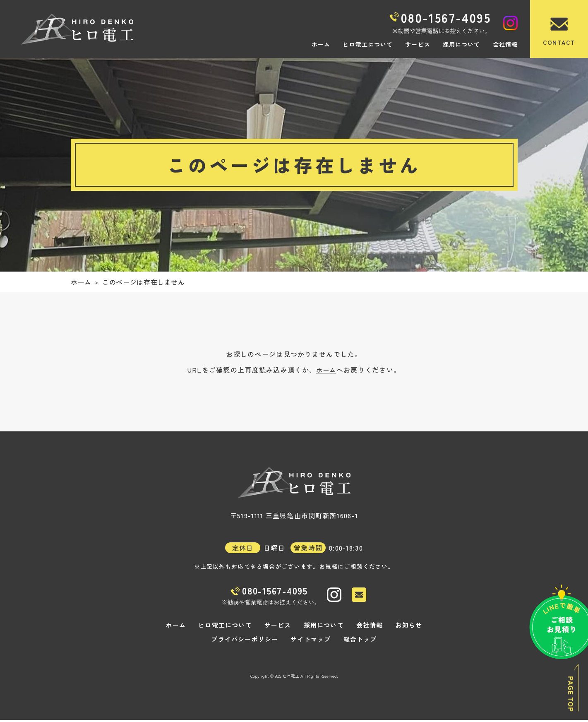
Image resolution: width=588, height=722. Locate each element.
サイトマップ (310, 641)
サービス (418, 44)
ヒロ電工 (291, 678)
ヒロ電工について (368, 44)
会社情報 (505, 44)
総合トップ (357, 641)
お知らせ (403, 627)
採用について (462, 44)
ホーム (321, 44)
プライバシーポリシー (247, 641)
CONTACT (559, 42)
